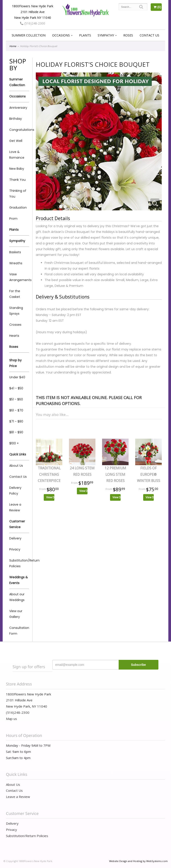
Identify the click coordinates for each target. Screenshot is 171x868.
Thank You (17, 180)
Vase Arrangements (19, 277)
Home (13, 46)
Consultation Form (19, 631)
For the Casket (15, 294)
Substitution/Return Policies (19, 563)
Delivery (15, 538)
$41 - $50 (16, 388)
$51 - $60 (16, 399)
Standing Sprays (16, 311)
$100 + (14, 443)
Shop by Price (15, 363)
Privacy (15, 549)
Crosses (15, 325)
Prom (13, 219)
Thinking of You (18, 194)
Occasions (61, 35)
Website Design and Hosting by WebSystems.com (138, 861)
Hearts (14, 336)
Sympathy (106, 35)
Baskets (15, 252)
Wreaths (16, 263)
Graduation (18, 207)
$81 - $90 (16, 432)
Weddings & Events (19, 580)
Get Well (16, 141)
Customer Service (17, 524)
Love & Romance (17, 155)
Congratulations (19, 130)
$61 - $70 (16, 410)
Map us (11, 719)
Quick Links (18, 454)
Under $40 (17, 377)
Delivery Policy (15, 491)
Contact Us (149, 35)
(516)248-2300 (33, 23)
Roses (128, 35)
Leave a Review (15, 507)
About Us (16, 466)
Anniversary (18, 108)
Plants (85, 35)
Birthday (16, 119)
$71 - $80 (16, 421)
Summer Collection (29, 35)
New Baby (17, 169)
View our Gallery (16, 614)
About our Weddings (17, 597)
